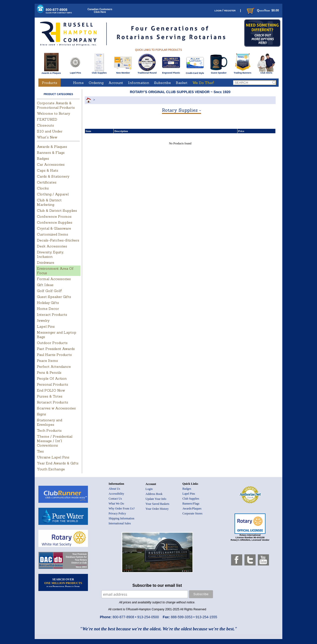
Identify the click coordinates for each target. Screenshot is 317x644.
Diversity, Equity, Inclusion (50, 254)
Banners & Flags (51, 153)
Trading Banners (243, 72)
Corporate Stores (193, 513)
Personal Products (53, 384)
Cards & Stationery (53, 176)
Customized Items (53, 234)
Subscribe (162, 83)
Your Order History (157, 509)
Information (139, 83)
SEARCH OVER (63, 583)
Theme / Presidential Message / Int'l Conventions (55, 441)
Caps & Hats (48, 170)
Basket (182, 83)
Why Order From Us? (122, 509)
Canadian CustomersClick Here (100, 11)
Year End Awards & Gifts (58, 463)
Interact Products (52, 315)
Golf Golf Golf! (49, 291)
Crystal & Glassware (54, 228)
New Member (123, 72)
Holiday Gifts (48, 303)
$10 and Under (50, 131)
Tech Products (49, 430)
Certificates (47, 182)
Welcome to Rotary (53, 113)
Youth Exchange (51, 469)
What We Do (116, 504)
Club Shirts (266, 72)
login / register (225, 10)
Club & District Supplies (57, 211)
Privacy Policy (117, 513)
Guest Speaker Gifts (54, 297)
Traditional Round (147, 72)
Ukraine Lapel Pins (53, 457)
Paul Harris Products (54, 355)
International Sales (120, 523)
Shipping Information (122, 518)
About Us (114, 489)
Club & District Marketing (49, 202)
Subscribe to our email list (157, 585)
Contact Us (115, 499)
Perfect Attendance (54, 367)
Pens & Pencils (49, 373)
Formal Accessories (54, 279)
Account (116, 83)
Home (78, 83)
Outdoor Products (52, 343)
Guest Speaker (219, 72)
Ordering (96, 83)
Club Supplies (99, 72)
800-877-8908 (59, 11)
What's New (47, 137)
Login (149, 489)
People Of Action (52, 378)
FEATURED (47, 119)
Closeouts (45, 125)
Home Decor (48, 309)
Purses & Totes (50, 396)
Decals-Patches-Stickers (58, 240)
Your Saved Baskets (158, 504)
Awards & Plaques (51, 72)
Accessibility (117, 494)
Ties (40, 451)
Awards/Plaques (192, 509)
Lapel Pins (75, 72)
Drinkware (46, 263)
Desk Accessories (52, 246)
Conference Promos (54, 216)
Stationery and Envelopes (50, 422)
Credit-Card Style (195, 72)
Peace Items (47, 361)
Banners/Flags (191, 504)
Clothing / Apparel (53, 194)
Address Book (154, 494)
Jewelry (43, 321)
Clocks (43, 188)
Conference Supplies (55, 222)
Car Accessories (51, 164)
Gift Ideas (45, 285)
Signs (41, 414)
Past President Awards (56, 349)
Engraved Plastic (171, 72)
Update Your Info (156, 499)
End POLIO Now (51, 390)
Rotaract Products (53, 402)
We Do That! (203, 83)
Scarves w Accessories (56, 408)
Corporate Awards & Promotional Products (56, 105)
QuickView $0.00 (262, 10)
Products (50, 83)
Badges (43, 159)
